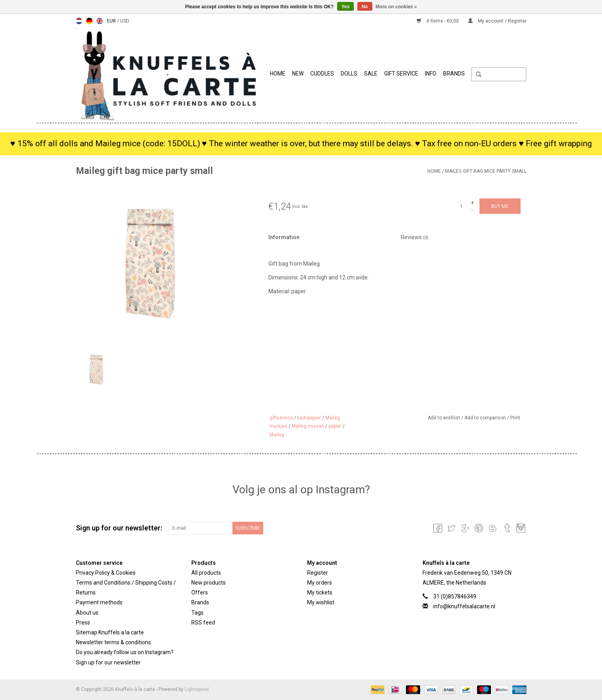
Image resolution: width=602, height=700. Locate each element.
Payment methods (99, 602)
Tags (197, 613)
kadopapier (309, 418)
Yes (346, 7)
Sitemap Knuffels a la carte (110, 632)
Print (515, 418)
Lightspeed (197, 689)
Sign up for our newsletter (108, 662)
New (298, 74)
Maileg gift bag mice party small (486, 171)
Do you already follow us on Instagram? (125, 652)
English (100, 21)
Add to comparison (486, 418)
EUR (112, 21)
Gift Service (401, 74)
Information (284, 237)
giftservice (281, 418)
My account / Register (497, 21)
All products (206, 573)
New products (209, 583)
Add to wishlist (444, 418)
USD (125, 21)
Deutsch (89, 21)
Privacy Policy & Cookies (106, 573)
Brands (454, 74)
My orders (320, 583)
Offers (200, 592)
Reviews (415, 237)
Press (83, 623)
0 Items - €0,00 (438, 21)
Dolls (349, 74)
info (431, 74)
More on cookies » (396, 7)
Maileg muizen (308, 426)
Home (278, 74)
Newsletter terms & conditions (113, 642)
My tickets (320, 592)
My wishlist (321, 602)
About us (87, 613)
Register (318, 573)
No (365, 7)
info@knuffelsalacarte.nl (464, 606)
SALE (371, 74)
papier (335, 426)
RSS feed (203, 623)
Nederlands (79, 21)
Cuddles (322, 74)
